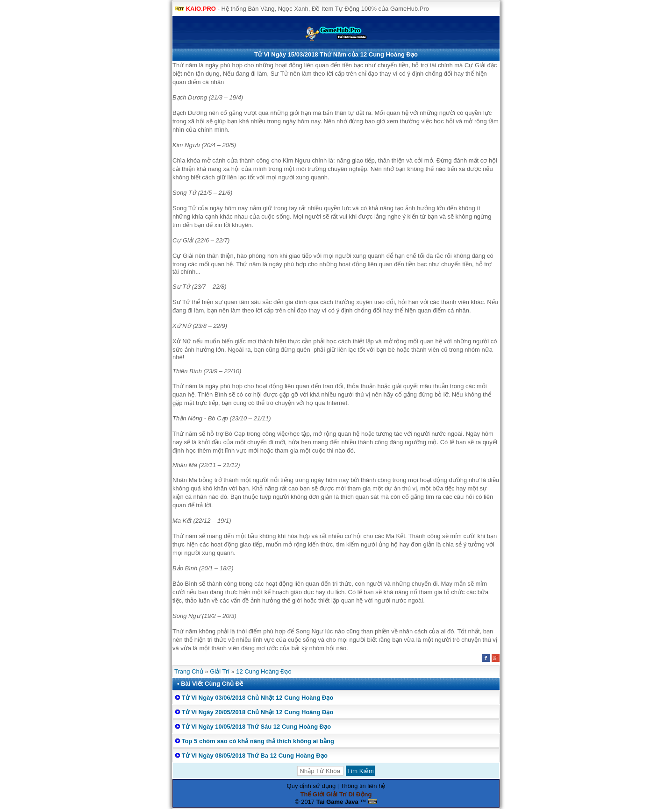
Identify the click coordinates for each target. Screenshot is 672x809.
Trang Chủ (189, 671)
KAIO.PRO (201, 9)
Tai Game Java (337, 802)
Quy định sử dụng (311, 786)
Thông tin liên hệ (363, 786)
